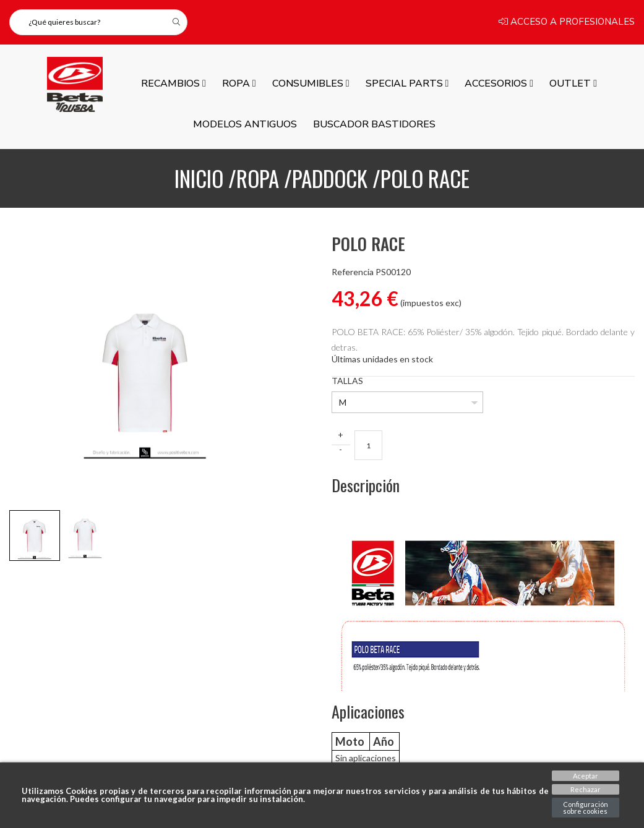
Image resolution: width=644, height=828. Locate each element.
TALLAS (347, 381)
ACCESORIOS (499, 83)
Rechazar (586, 789)
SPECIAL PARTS (407, 83)
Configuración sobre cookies (586, 808)
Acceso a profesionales (567, 22)
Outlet (573, 83)
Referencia (353, 272)
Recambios (174, 83)
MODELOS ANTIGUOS (245, 124)
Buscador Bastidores (374, 124)
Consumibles (311, 83)
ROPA (239, 83)
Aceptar (586, 776)
